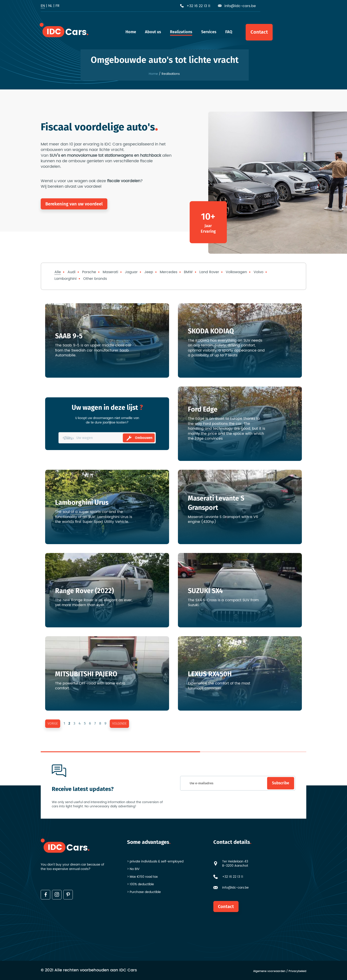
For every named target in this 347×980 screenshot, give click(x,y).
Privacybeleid (297, 971)
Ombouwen (143, 438)
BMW (188, 272)
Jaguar (131, 272)
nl (50, 6)
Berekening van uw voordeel (74, 204)
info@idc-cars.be (235, 888)
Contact (226, 907)
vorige (53, 724)
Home (153, 74)
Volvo (258, 272)
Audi (71, 272)
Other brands (95, 279)
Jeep (149, 272)
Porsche (89, 272)
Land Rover (209, 272)
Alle (58, 272)
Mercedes (169, 272)
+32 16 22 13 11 (233, 877)
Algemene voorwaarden (269, 971)
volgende (119, 724)
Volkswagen (236, 272)
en (43, 6)
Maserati (110, 272)
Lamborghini (66, 279)
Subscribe (280, 783)
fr (58, 6)
